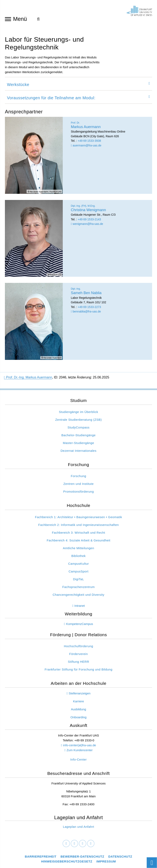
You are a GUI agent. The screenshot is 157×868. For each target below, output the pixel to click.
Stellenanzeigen (80, 695)
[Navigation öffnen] (8, 19)
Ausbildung (78, 710)
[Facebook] (66, 845)
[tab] (78, 85)
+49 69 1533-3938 (89, 142)
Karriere (78, 702)
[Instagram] (83, 845)
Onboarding (78, 718)
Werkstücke (18, 86)
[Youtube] (91, 845)
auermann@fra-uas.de (86, 147)
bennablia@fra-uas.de (86, 313)
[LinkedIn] (74, 845)
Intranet (80, 607)
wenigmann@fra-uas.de (87, 225)
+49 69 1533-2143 (89, 221)
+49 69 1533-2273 (89, 308)
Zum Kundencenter (80, 751)
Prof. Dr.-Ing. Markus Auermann (28, 379)
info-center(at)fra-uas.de (80, 746)
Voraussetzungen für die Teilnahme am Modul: (51, 99)
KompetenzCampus (80, 625)
